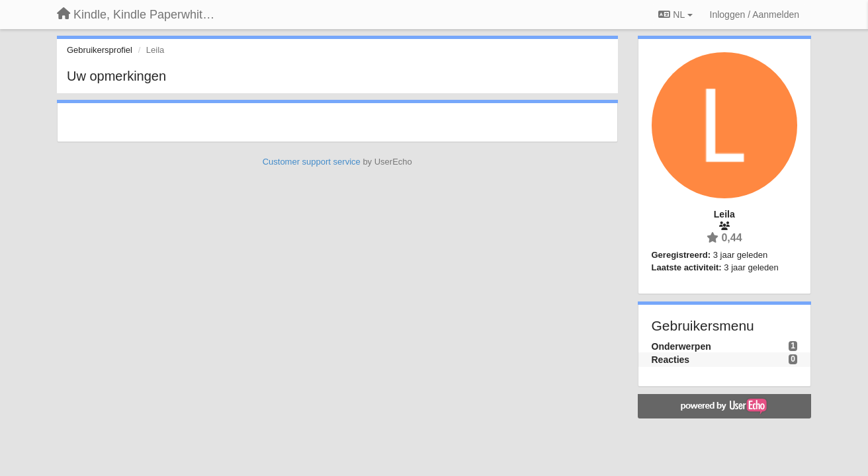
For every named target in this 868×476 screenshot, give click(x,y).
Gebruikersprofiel (100, 50)
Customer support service (312, 162)
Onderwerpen (681, 346)
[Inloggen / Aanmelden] (755, 15)
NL (675, 15)
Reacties (671, 360)
